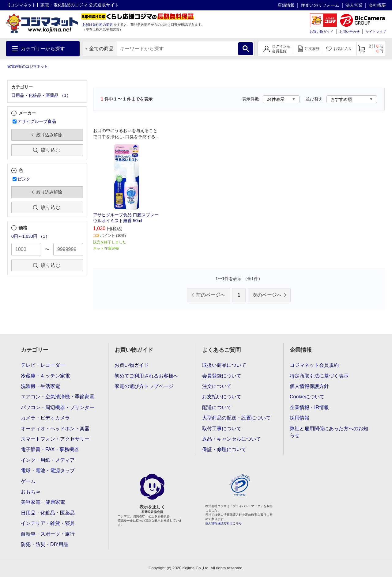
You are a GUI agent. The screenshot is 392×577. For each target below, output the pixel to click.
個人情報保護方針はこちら (224, 523)
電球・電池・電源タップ (48, 471)
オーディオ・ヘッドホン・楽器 (55, 429)
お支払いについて (222, 397)
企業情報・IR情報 (309, 407)
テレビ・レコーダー (43, 365)
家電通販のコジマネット (28, 66)
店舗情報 (286, 5)
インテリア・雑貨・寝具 (48, 523)
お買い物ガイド (321, 32)
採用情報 (300, 418)
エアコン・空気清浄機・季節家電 (58, 397)
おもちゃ (31, 492)
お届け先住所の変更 (98, 25)
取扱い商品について (224, 365)
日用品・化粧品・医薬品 (48, 513)
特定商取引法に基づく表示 (319, 376)
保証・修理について (224, 449)
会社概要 (377, 5)
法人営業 (354, 5)
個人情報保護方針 (309, 386)
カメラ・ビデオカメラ (45, 418)
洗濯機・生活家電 (40, 386)
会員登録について (222, 376)
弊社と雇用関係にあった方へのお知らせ (329, 432)
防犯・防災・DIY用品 (45, 544)
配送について (217, 407)
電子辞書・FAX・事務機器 (50, 449)
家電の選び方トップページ (144, 386)
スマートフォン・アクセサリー (55, 439)
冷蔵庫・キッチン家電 (45, 376)
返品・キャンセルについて (232, 439)
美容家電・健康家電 (43, 502)
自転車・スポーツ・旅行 (48, 534)
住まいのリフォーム (320, 5)
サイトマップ (376, 32)
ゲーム (28, 481)
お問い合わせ (349, 32)
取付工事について (222, 429)
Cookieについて (307, 397)
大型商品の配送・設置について (236, 418)
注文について (217, 386)
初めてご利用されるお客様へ (146, 376)
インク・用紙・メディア (48, 460)
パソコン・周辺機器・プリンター (58, 407)
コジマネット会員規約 (314, 365)
